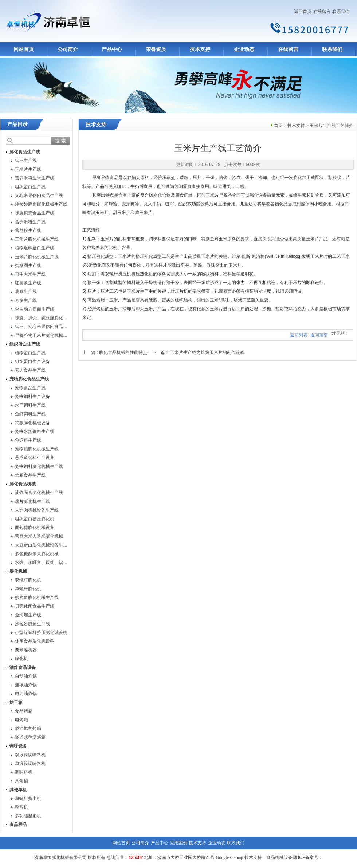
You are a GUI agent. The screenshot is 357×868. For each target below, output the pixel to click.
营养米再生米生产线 (35, 178)
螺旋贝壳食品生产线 (35, 213)
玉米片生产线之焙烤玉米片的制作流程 (207, 352)
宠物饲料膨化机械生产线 (39, 466)
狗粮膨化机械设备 (32, 423)
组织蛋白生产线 (30, 187)
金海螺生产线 (28, 615)
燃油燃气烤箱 (28, 729)
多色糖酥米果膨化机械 (37, 554)
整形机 (21, 807)
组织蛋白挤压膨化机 (35, 519)
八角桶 (21, 781)
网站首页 (24, 49)
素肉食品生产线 (30, 370)
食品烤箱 (24, 711)
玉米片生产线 (28, 169)
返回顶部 (319, 335)
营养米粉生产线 (30, 222)
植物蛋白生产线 (30, 353)
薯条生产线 (26, 292)
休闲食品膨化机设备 (35, 641)
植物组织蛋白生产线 (35, 248)
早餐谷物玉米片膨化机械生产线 (46, 335)
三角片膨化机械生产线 (37, 239)
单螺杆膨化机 (28, 589)
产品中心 (112, 49)
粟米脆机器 (26, 650)
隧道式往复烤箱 (30, 737)
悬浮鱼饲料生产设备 (35, 458)
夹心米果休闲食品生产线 (39, 196)
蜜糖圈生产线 (28, 265)
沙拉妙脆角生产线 (32, 624)
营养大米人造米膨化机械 (39, 536)
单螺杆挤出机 (28, 798)
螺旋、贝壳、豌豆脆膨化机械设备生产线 (54, 318)
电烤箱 (21, 720)
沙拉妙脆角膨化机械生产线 (41, 204)
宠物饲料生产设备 (32, 396)
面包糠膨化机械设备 (35, 528)
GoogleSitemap (230, 857)
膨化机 (21, 659)
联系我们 (341, 12)
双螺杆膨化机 (28, 580)
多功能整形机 (28, 816)
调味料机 (24, 772)
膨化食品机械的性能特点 (123, 352)
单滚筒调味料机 (30, 764)
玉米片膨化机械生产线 (37, 257)
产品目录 (17, 124)
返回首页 (303, 12)
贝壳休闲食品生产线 (35, 606)
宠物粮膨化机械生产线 (37, 449)
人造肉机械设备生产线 (37, 510)
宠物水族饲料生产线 (35, 431)
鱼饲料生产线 (28, 440)
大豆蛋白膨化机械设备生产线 (43, 545)
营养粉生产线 (28, 230)
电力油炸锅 (26, 694)
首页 (278, 126)
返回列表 (299, 335)
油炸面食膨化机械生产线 (39, 493)
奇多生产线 (26, 300)
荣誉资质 (156, 49)
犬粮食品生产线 (30, 475)
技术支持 (200, 49)
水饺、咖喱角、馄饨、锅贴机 (43, 563)
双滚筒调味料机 (30, 755)
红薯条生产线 (28, 283)
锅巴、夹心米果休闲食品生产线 (46, 327)
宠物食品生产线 (30, 388)
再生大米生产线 (30, 274)
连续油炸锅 (26, 685)
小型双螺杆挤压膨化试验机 (41, 632)
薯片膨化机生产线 (32, 501)
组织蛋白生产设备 (32, 362)
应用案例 (178, 843)
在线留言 (322, 12)
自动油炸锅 (26, 676)
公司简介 (68, 49)
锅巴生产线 (26, 161)
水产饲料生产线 (30, 405)
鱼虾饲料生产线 (30, 414)
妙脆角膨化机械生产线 (37, 597)
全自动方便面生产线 (35, 309)
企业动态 (244, 49)
